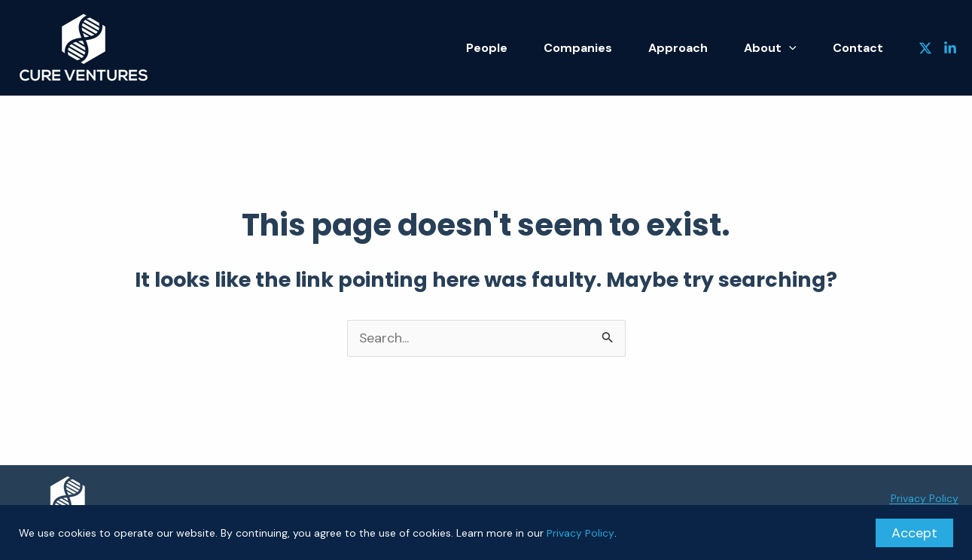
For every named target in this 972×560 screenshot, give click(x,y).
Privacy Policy (580, 533)
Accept (914, 533)
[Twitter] (925, 48)
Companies (602, 48)
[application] (800, 48)
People (518, 48)
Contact (862, 48)
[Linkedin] (950, 48)
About (781, 48)
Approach (695, 48)
